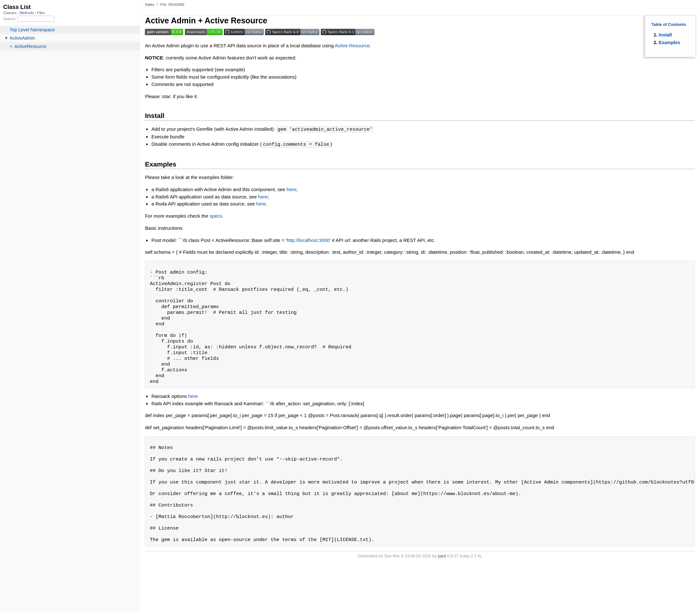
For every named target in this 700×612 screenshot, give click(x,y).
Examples (669, 43)
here (291, 189)
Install (665, 35)
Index (149, 4)
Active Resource (352, 46)
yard (442, 555)
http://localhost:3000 (308, 240)
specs (216, 215)
